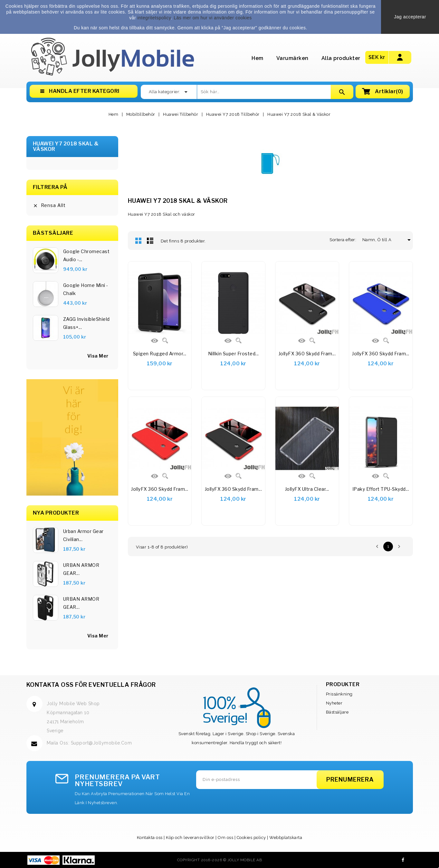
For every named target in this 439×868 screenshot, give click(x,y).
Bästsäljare (337, 712)
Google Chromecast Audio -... (86, 255)
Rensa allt (49, 205)
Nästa (399, 547)
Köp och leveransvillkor (190, 838)
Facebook (403, 860)
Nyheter (334, 703)
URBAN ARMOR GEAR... (81, 569)
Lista (150, 241)
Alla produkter (341, 58)
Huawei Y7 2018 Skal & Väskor (66, 147)
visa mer (98, 356)
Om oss (225, 838)
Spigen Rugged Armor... (160, 354)
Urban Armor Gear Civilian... (83, 535)
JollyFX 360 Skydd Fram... (307, 354)
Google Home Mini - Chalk (86, 289)
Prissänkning (339, 694)
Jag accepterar (410, 17)
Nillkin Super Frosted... (234, 354)
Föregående (377, 547)
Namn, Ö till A (379, 240)
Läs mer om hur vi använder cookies (213, 18)
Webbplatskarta (286, 838)
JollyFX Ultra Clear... (307, 489)
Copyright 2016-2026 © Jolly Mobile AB (220, 860)
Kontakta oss (150, 838)
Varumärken (292, 58)
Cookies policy (251, 838)
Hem (258, 58)
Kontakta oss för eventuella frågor (91, 685)
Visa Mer (98, 636)
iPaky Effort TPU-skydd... (381, 489)
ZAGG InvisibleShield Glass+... (86, 323)
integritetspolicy (154, 18)
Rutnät (138, 241)
